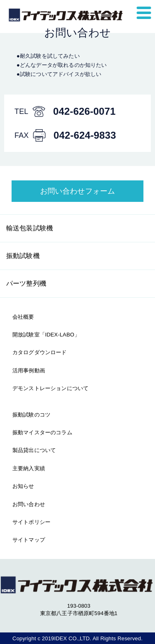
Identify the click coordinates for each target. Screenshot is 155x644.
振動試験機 (23, 256)
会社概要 (23, 317)
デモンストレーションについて (50, 388)
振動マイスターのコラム (42, 432)
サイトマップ (29, 540)
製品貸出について (34, 450)
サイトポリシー (31, 522)
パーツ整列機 (26, 283)
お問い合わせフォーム (78, 191)
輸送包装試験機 (30, 228)
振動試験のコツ (31, 415)
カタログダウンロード (40, 352)
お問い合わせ (29, 504)
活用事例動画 (29, 371)
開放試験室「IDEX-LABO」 (46, 335)
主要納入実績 (29, 468)
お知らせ (23, 486)
